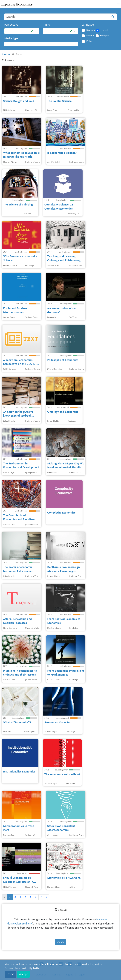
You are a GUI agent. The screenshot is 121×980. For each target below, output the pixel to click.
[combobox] (41, 44)
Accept (23, 974)
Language (88, 25)
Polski (89, 41)
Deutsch (91, 30)
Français (104, 36)
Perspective (11, 25)
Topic (46, 25)
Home (6, 55)
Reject (11, 974)
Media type (11, 39)
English (104, 30)
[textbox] (41, 44)
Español (90, 36)
